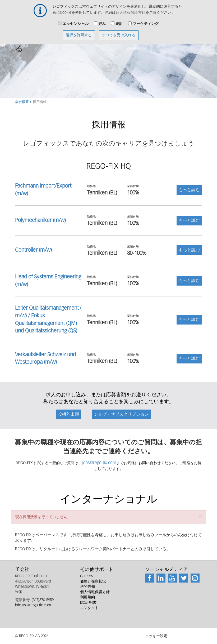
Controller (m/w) (33, 250)
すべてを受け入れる (119, 33)
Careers (86, 576)
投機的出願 (68, 415)
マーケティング (146, 21)
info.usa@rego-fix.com (33, 605)
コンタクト (89, 608)
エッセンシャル (76, 21)
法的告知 (87, 587)
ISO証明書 (88, 603)
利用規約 (87, 597)
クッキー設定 (156, 636)
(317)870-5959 (43, 600)
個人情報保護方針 (131, 10)
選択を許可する (79, 33)
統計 (119, 21)
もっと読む (189, 190)
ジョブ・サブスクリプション (121, 415)
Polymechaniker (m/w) (40, 220)
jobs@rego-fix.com (99, 463)
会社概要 (22, 102)
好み (102, 21)
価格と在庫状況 (93, 581)
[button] (200, 517)
